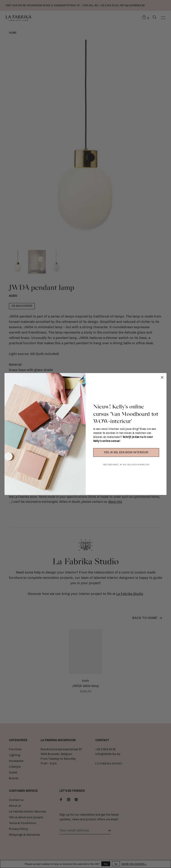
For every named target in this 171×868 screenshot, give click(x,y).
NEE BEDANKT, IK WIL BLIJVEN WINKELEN (126, 465)
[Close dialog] (162, 377)
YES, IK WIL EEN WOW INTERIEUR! (126, 453)
